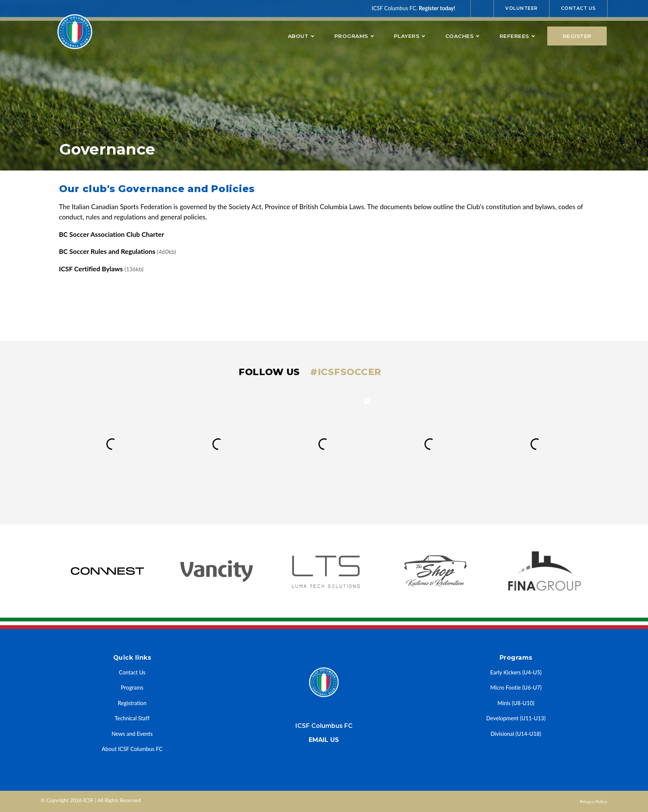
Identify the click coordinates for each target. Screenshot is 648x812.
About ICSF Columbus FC (132, 749)
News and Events (132, 734)
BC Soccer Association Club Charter (112, 234)
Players (409, 36)
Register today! (437, 8)
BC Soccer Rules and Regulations (118, 251)
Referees (517, 36)
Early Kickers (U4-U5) (516, 672)
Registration (132, 703)
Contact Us (578, 8)
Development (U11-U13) (516, 718)
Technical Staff (132, 718)
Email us (324, 740)
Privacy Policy (593, 802)
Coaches (462, 36)
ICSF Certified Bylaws (101, 269)
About (301, 36)
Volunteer (522, 8)
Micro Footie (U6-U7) (516, 688)
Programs (354, 36)
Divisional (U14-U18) (516, 734)
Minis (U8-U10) (516, 703)
